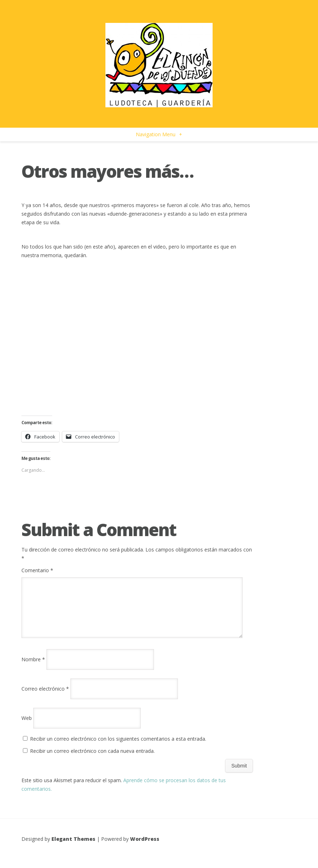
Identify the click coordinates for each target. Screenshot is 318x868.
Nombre (33, 668)
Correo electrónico (45, 697)
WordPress (145, 847)
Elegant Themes (73, 847)
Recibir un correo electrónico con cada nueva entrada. (92, 759)
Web (27, 727)
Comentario (37, 570)
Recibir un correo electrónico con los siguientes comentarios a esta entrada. (118, 747)
